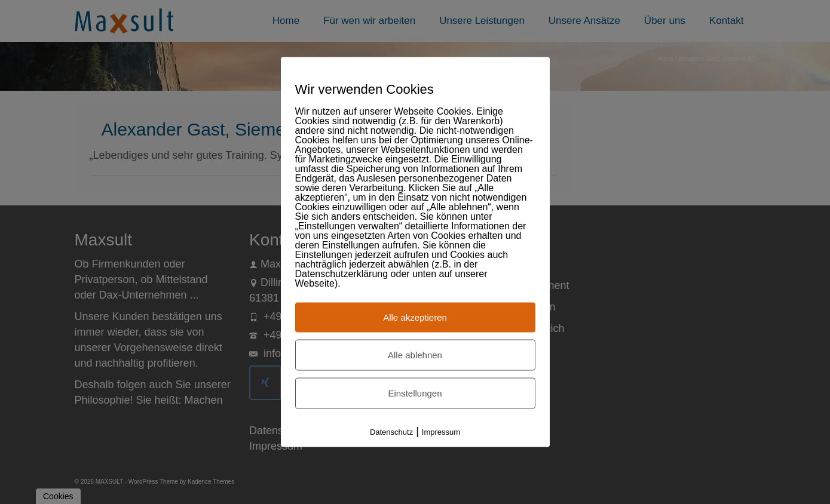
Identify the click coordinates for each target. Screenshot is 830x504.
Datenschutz (391, 432)
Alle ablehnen (415, 355)
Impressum (441, 432)
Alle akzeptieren (415, 317)
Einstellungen (415, 393)
